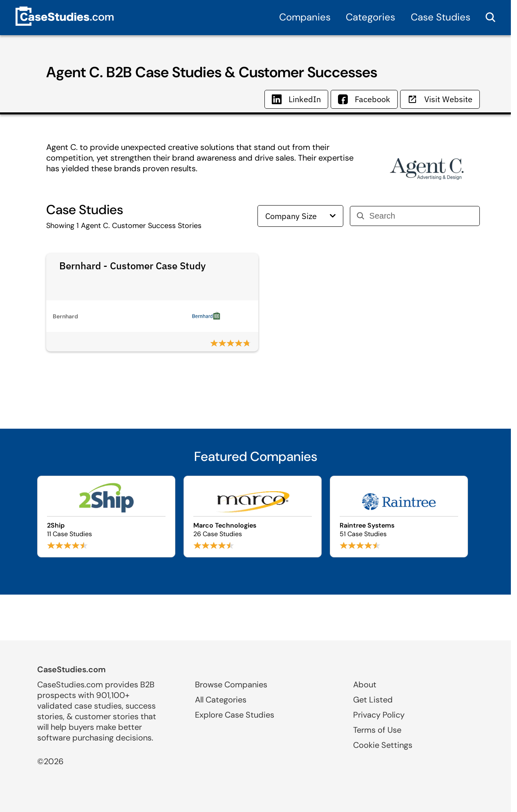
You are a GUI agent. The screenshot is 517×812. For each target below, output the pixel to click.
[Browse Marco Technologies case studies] (253, 517)
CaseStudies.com (72, 669)
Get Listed (373, 700)
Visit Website (440, 99)
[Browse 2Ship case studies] (106, 517)
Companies (305, 17)
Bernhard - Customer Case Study (132, 266)
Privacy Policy (379, 715)
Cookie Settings (383, 745)
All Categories (221, 700)
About (365, 684)
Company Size (300, 216)
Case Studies (441, 17)
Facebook (364, 99)
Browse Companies (231, 684)
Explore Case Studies (235, 715)
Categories (370, 17)
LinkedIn (296, 99)
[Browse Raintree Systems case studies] (399, 517)
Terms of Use (377, 730)
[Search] (421, 216)
